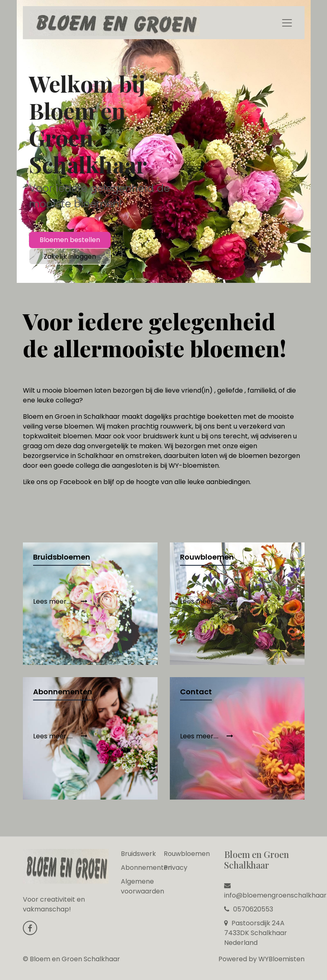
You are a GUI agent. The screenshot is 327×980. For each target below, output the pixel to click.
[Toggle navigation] (287, 23)
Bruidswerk (138, 854)
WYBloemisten (281, 959)
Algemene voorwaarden (142, 886)
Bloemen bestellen (70, 240)
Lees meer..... (60, 601)
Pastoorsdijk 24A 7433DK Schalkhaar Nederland (256, 933)
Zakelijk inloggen (70, 257)
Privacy (176, 868)
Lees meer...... (208, 601)
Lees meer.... (207, 736)
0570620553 (249, 909)
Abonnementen (146, 868)
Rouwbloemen (187, 854)
